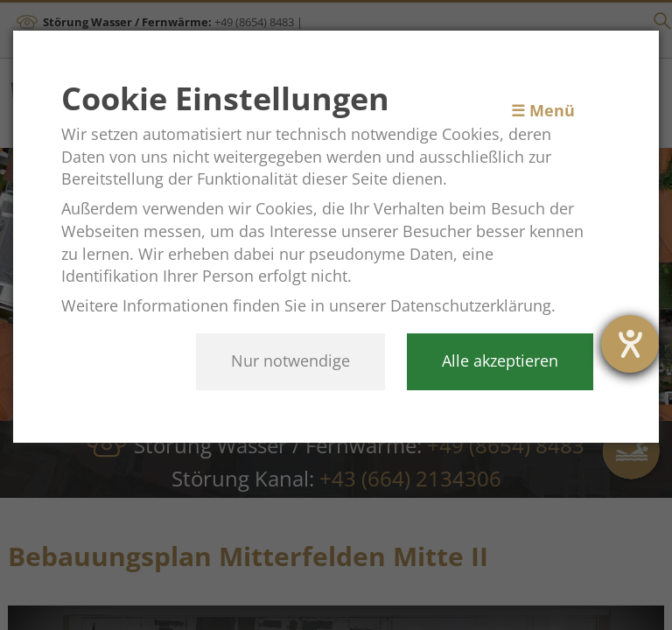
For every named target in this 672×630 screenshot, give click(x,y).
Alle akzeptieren (500, 360)
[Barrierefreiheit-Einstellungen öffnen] (630, 344)
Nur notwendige (290, 360)
